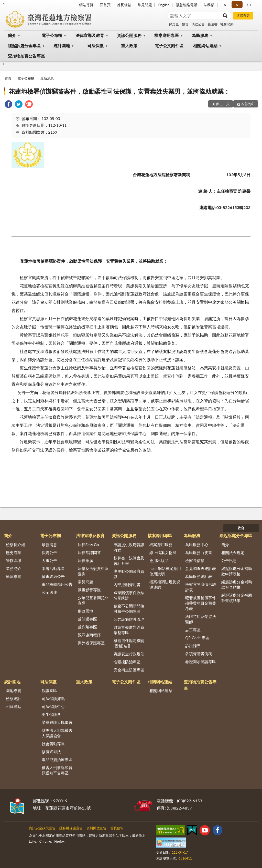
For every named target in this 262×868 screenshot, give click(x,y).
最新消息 (47, 78)
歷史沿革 (14, 553)
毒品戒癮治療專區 (57, 759)
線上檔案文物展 (163, 553)
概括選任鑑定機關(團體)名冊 (129, 643)
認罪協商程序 (89, 635)
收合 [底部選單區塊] (241, 528)
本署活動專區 (53, 568)
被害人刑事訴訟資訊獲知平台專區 (57, 770)
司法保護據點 (53, 698)
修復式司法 (51, 752)
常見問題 (145, 5)
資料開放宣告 (96, 828)
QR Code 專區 (197, 638)
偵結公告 (198, 24)
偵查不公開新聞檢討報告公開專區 (129, 609)
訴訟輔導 (193, 646)
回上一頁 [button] (223, 104)
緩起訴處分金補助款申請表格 (237, 571)
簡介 (12, 35)
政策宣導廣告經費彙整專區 (129, 630)
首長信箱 (124, 5)
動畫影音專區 (89, 590)
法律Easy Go (88, 545)
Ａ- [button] (226, 5)
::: (4, 4)
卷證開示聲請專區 (201, 662)
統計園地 (62, 46)
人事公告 (49, 560)
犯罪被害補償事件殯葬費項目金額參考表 (201, 603)
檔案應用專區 (167, 35)
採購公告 (49, 553)
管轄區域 (14, 560)
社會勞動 (227, 24)
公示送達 (49, 592)
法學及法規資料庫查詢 (93, 571)
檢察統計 (14, 698)
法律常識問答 (89, 553)
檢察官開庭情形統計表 (201, 587)
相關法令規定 (233, 553)
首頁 (8, 78)
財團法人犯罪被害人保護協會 (57, 733)
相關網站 (14, 706)
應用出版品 (159, 560)
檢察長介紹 (15, 545)
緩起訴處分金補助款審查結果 (237, 584)
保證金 (174, 24)
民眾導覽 (14, 576)
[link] (8, 105)
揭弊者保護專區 (91, 643)
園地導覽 (14, 691)
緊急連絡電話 (187, 5)
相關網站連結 (205, 46)
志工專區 (193, 630)
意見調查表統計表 (201, 568)
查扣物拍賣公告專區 (26, 56)
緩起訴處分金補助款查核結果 (237, 598)
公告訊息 (229, 560)
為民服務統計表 (199, 576)
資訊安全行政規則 (129, 654)
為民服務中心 (197, 545)
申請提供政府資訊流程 (129, 547)
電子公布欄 (52, 35)
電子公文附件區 (169, 46)
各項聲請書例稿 (199, 654)
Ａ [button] (237, 5)
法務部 (209, 5)
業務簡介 (14, 568)
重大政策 (129, 46)
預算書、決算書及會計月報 (129, 561)
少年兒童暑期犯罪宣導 (93, 600)
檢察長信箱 (195, 560)
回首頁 (105, 5)
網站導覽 (86, 5)
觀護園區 (49, 691)
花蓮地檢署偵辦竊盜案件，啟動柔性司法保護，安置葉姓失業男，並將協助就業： (119, 91)
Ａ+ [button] (248, 5)
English (164, 5)
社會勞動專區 (53, 744)
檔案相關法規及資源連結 (165, 584)
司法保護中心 (53, 706)
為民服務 (200, 35)
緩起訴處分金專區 (24, 46)
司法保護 (95, 46)
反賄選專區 (87, 619)
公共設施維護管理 (129, 619)
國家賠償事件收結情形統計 (129, 595)
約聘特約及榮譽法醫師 (201, 619)
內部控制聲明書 (127, 585)
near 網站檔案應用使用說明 (165, 571)
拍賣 (185, 24)
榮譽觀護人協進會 (57, 722)
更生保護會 (51, 714)
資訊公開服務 (129, 35)
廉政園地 (85, 611)
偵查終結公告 (53, 576)
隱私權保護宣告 (71, 828)
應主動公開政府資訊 (129, 574)
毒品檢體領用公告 (57, 584)
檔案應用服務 (161, 545)
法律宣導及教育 (90, 35)
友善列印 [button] (248, 104)
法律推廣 (85, 560)
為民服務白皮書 (199, 553)
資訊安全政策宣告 (42, 828)
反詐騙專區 (87, 627)
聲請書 (212, 24)
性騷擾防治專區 (127, 662)
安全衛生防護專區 (129, 670)
